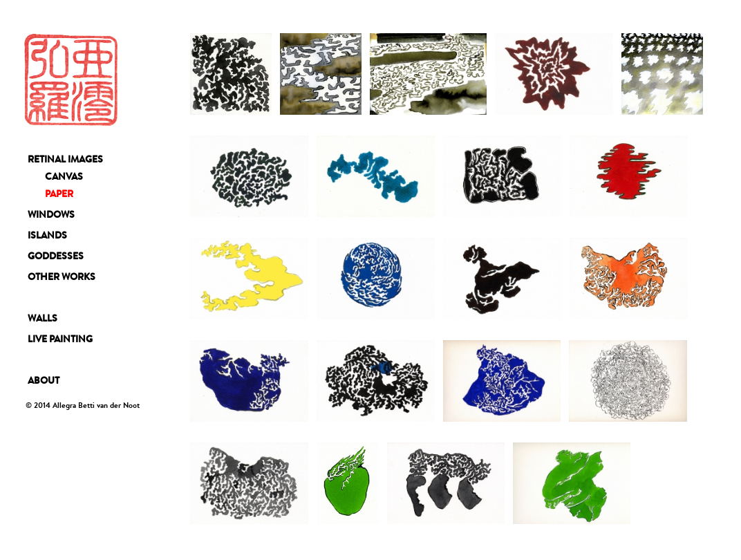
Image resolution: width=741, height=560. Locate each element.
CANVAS (64, 176)
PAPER (59, 194)
